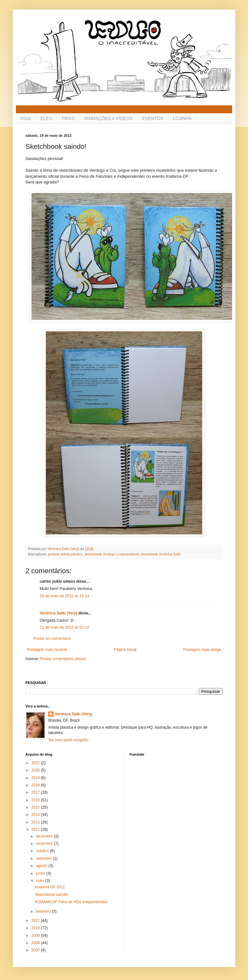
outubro (43, 851)
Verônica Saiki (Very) (59, 613)
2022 (36, 763)
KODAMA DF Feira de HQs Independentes (71, 902)
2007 (36, 950)
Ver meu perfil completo (68, 740)
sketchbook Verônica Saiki (161, 554)
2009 (36, 936)
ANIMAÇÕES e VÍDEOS (108, 118)
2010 (36, 928)
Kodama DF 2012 (50, 887)
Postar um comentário (52, 639)
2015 (36, 807)
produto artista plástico (65, 554)
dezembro (45, 836)
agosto (42, 866)
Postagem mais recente (47, 650)
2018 (36, 785)
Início (26, 118)
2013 (36, 822)
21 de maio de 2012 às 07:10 (64, 627)
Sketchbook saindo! (52, 895)
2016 (36, 800)
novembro (45, 844)
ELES (46, 118)
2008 (36, 943)
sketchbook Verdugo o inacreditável (112, 554)
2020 (36, 770)
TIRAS (68, 118)
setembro (44, 858)
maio (41, 881)
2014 (36, 815)
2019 (36, 778)
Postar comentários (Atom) (63, 659)
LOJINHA (182, 118)
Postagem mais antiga (202, 650)
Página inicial (125, 650)
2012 (36, 830)
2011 (36, 921)
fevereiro (44, 911)
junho (41, 873)
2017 (36, 792)
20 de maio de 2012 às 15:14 (64, 596)
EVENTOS (153, 118)
